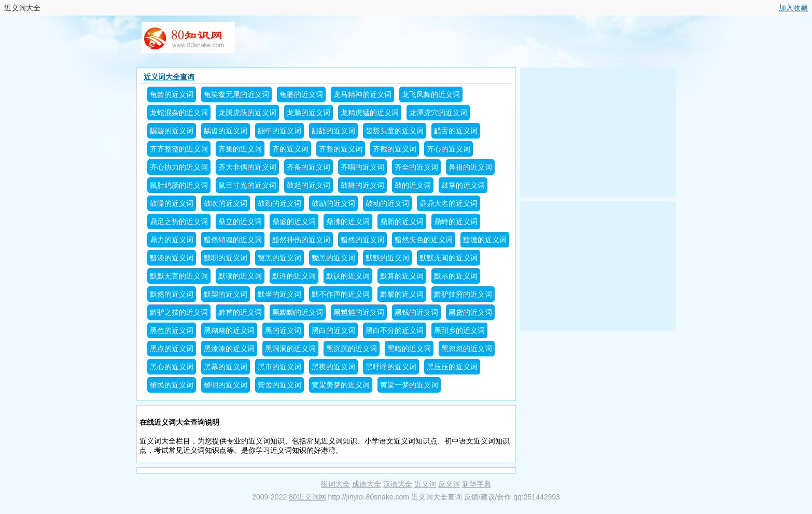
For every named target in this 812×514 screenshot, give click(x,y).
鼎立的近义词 (240, 221)
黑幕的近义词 (226, 367)
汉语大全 (398, 484)
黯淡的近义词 (172, 258)
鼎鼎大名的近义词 (449, 203)
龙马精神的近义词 (362, 94)
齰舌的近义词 (456, 131)
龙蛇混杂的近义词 (179, 113)
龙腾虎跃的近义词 (247, 113)
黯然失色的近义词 (424, 240)
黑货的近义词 (470, 312)
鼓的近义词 (413, 185)
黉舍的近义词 (279, 385)
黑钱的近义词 (416, 312)
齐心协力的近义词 (179, 167)
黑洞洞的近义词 (290, 349)
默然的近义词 (172, 294)
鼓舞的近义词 (362, 185)
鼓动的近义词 (387, 203)
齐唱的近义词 (362, 167)
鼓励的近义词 (333, 203)
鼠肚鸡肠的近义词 (179, 185)
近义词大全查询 (169, 77)
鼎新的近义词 (402, 221)
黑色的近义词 (172, 330)
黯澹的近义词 (485, 240)
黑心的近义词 (172, 367)
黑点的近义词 (172, 349)
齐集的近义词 (240, 149)
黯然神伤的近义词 (301, 240)
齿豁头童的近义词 (395, 131)
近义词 (425, 484)
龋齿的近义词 (226, 131)
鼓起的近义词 (309, 185)
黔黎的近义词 (402, 294)
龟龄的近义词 (172, 94)
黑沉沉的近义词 (352, 349)
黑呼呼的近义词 (391, 367)
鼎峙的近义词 (456, 221)
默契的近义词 (226, 294)
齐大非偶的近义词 (247, 167)
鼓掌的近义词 (463, 185)
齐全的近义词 (416, 167)
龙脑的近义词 (309, 113)
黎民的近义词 (172, 385)
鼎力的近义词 (172, 240)
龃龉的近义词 (333, 131)
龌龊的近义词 (172, 131)
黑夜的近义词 (333, 367)
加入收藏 (793, 8)
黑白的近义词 (333, 330)
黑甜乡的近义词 (459, 330)
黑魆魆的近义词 (359, 312)
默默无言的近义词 (179, 276)
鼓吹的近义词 (226, 203)
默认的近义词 (348, 276)
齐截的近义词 (395, 149)
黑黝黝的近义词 (298, 312)
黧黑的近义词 (279, 258)
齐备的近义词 (309, 167)
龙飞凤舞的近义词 (431, 94)
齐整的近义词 (341, 149)
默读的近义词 (240, 276)
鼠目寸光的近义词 (247, 185)
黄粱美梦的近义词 (341, 385)
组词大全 (335, 484)
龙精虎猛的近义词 (370, 113)
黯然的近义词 (362, 240)
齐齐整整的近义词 (179, 149)
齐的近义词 (290, 149)
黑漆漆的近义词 (229, 349)
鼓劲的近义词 (279, 203)
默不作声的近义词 (341, 294)
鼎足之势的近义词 (179, 221)
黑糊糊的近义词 (229, 330)
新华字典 (477, 484)
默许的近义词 (294, 276)
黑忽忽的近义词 (467, 349)
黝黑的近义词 (333, 258)
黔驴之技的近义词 (179, 312)
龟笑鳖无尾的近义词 (236, 94)
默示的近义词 (456, 276)
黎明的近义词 (226, 385)
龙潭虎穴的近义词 (438, 113)
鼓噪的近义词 (172, 203)
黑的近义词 (283, 330)
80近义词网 (307, 497)
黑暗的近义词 (409, 349)
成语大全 (367, 484)
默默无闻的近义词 (449, 258)
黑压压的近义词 (452, 367)
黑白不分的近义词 (395, 330)
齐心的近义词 (449, 149)
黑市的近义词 (279, 367)
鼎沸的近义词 (348, 221)
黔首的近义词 (240, 312)
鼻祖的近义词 (470, 167)
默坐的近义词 (279, 294)
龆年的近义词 (279, 131)
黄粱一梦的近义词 (409, 385)
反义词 (449, 484)
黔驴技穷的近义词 (463, 294)
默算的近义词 (402, 276)
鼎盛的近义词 (294, 221)
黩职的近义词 (226, 258)
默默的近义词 (387, 258)
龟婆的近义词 (301, 94)
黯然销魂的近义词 (233, 240)
